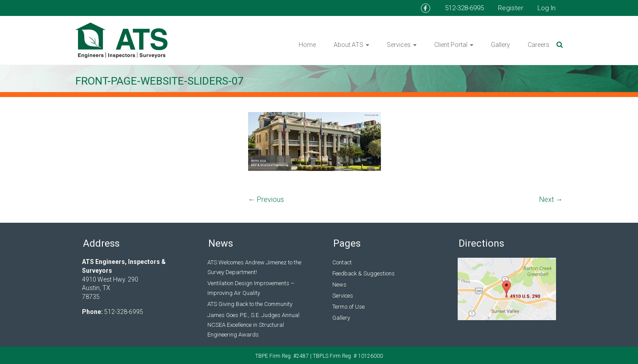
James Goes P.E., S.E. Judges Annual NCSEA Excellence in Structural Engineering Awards (253, 325)
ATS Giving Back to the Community (250, 304)
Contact (342, 262)
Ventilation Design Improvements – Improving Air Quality (251, 288)
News (339, 285)
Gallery (500, 45)
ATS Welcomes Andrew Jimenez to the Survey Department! (254, 267)
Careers (539, 45)
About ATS (348, 45)
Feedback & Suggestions (364, 273)
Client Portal (451, 45)
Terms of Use (348, 307)
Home (307, 45)
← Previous (266, 199)
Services (399, 45)
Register (511, 8)
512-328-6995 (464, 8)
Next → (551, 199)
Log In (547, 8)
